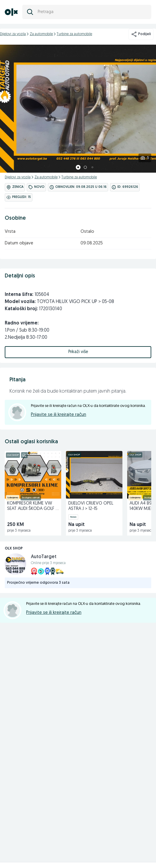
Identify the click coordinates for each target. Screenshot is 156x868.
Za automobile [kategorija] (41, 34)
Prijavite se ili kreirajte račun (59, 415)
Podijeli (141, 34)
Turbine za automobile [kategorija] (74, 34)
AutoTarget (44, 557)
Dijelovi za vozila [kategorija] (13, 34)
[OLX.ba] (11, 12)
